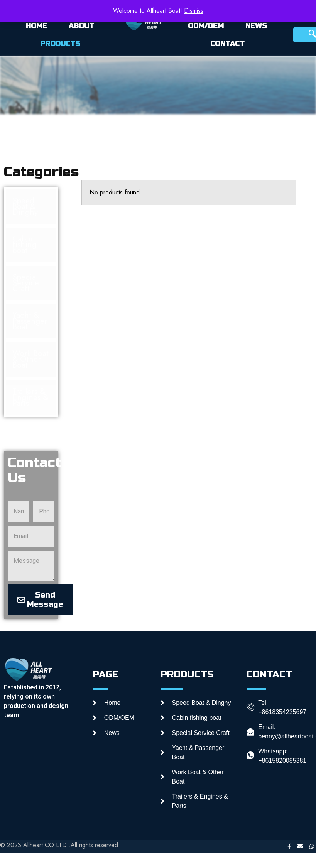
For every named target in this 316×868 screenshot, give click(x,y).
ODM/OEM (206, 26)
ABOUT (81, 26)
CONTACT (227, 44)
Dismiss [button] (194, 11)
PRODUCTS (60, 44)
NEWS (256, 26)
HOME (36, 26)
